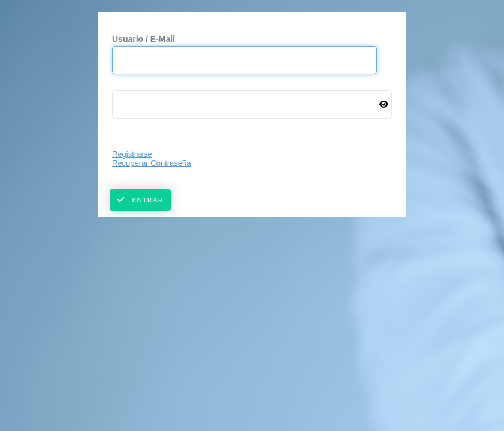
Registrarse (132, 154)
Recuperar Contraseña (152, 163)
